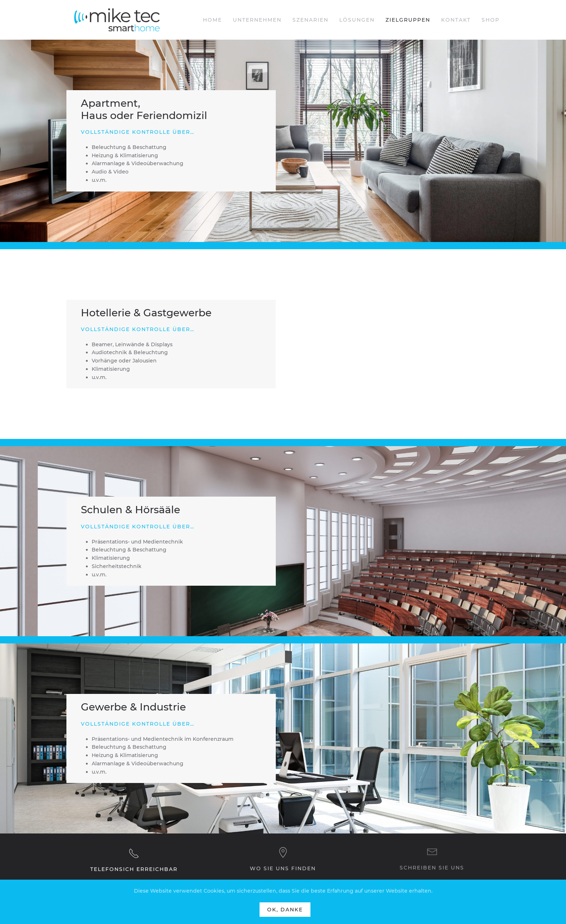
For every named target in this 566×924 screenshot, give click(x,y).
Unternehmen (257, 20)
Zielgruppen (408, 20)
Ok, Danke (285, 910)
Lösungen (357, 20)
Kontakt (456, 20)
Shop (491, 20)
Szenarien (310, 20)
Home (212, 20)
